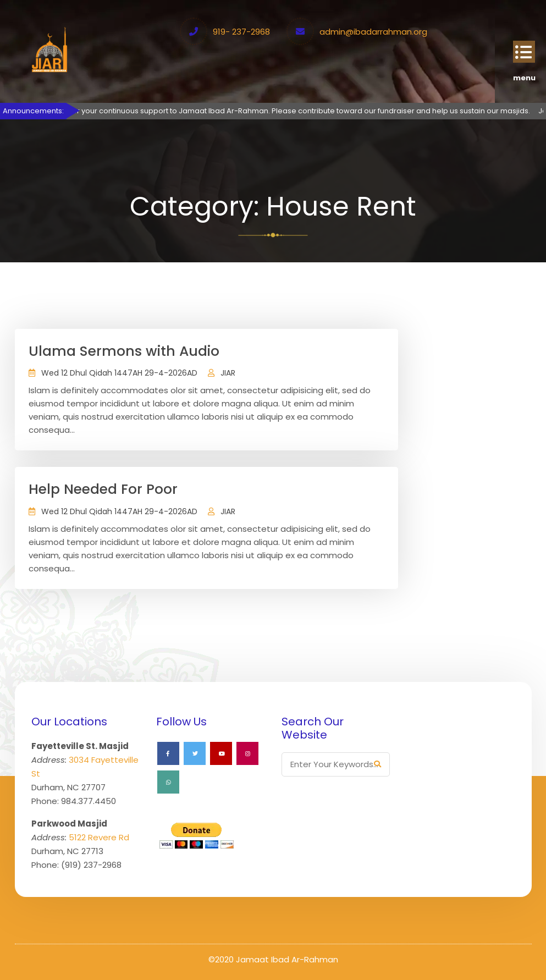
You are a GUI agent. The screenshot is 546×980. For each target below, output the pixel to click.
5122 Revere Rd (99, 837)
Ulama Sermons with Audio (124, 351)
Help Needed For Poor (103, 489)
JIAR (228, 373)
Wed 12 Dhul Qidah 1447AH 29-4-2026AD (119, 373)
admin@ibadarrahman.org (373, 32)
